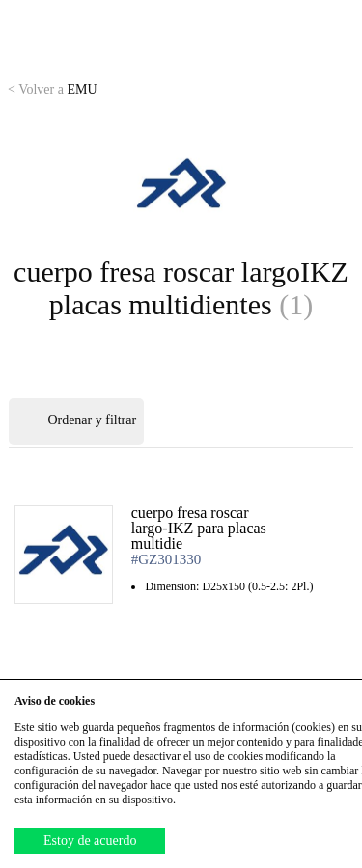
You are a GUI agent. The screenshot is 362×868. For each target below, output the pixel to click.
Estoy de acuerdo (90, 841)
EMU (53, 89)
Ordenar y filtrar (76, 421)
